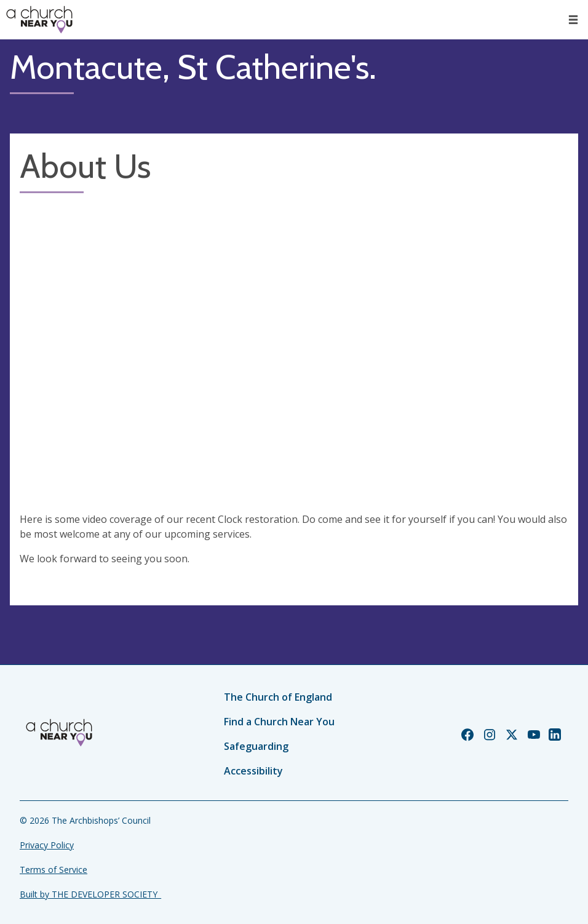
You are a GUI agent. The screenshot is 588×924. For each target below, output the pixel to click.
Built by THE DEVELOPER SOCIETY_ (90, 894)
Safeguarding (256, 746)
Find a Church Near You (279, 722)
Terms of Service (54, 870)
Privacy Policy (47, 845)
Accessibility (253, 771)
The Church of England (278, 697)
